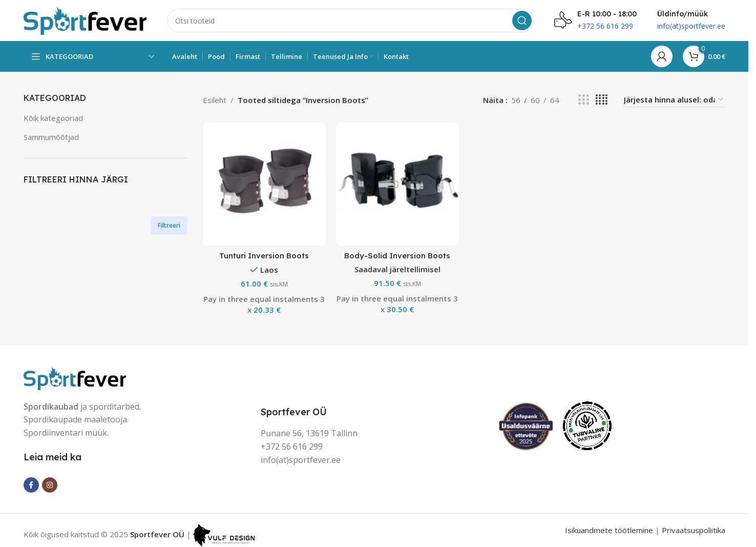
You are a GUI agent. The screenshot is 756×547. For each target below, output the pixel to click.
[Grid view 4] (602, 100)
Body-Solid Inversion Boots (397, 256)
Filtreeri (169, 225)
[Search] (350, 21)
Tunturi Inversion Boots (264, 256)
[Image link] (75, 377)
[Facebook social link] (31, 485)
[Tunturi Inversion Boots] (264, 184)
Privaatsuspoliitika (694, 530)
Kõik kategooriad (53, 118)
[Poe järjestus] (674, 100)
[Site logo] (85, 19)
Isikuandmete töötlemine (609, 530)
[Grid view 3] (583, 100)
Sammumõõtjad (51, 137)
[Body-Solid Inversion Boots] (397, 184)
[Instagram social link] (50, 485)
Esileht (215, 100)
